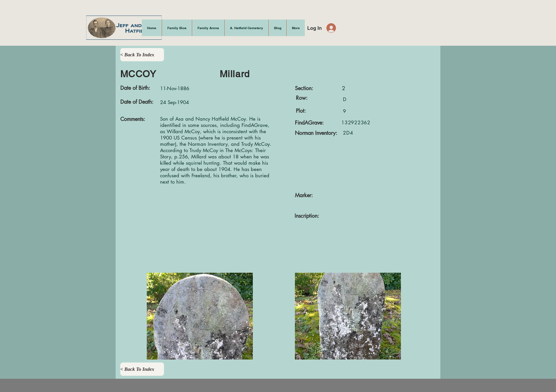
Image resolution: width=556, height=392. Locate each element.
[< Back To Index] (142, 55)
